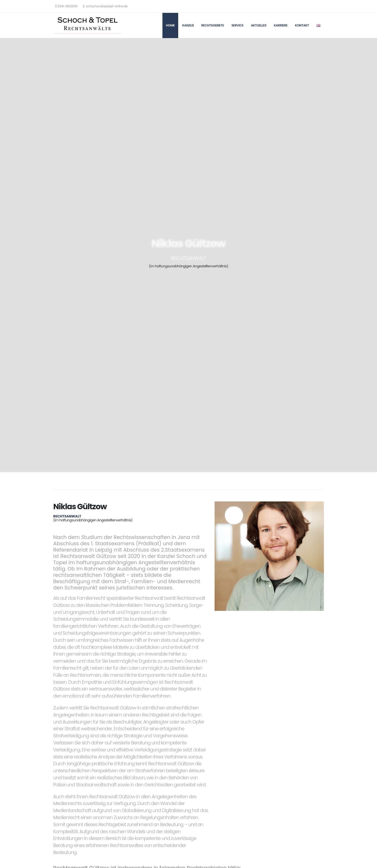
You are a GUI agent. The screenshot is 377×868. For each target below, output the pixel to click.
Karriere (281, 25)
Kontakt (302, 25)
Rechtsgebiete (213, 25)
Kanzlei (188, 25)
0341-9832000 (67, 6)
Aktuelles (259, 25)
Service (237, 25)
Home (170, 25)
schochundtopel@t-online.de (105, 6)
